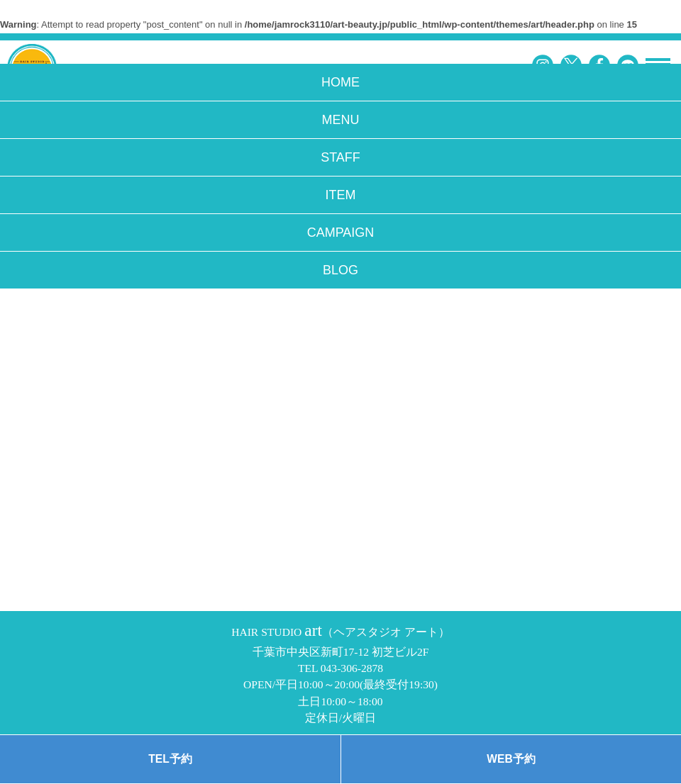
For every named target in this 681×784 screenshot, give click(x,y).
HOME (340, 82)
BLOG (340, 270)
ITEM (341, 195)
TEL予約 (170, 759)
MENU (341, 120)
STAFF (340, 157)
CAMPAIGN (341, 233)
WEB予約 (511, 759)
